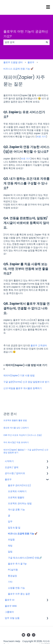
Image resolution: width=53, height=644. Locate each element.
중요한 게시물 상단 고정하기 (16, 428)
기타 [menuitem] (10, 582)
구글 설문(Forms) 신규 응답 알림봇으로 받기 (26, 382)
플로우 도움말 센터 (13, 62)
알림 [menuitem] (10, 552)
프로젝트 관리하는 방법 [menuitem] (20, 503)
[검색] (47, 42)
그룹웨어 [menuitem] (9, 612)
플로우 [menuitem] (8, 479)
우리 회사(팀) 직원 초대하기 (16, 442)
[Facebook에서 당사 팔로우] (29, 635)
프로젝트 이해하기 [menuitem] (17, 491)
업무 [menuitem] (10, 521)
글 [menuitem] (9, 516)
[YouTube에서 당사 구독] (23, 635)
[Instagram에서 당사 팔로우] (34, 635)
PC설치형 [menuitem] (13, 570)
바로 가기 (26, 159)
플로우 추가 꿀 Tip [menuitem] (17, 564)
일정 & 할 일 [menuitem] (14, 528)
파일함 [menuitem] (11, 540)
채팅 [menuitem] (10, 546)
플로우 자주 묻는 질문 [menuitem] (19, 594)
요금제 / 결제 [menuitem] (12, 467)
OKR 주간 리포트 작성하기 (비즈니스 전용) (23, 435)
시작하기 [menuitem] (9, 461)
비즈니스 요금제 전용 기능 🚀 (18, 69)
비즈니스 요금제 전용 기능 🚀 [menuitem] (23, 534)
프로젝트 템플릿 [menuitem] (16, 497)
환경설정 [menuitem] (12, 576)
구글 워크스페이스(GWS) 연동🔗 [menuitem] (25, 558)
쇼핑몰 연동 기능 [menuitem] (16, 588)
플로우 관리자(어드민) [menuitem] (19, 485)
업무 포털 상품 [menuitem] (12, 618)
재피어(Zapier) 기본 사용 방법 (19, 375)
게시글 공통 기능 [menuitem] (16, 510)
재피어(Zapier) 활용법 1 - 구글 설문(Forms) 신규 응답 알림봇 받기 (26, 451)
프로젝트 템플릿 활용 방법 (15, 420)
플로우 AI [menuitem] (10, 600)
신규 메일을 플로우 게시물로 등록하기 (23, 388)
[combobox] (24, 42)
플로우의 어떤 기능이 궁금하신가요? (26, 34)
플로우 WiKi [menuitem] (11, 606)
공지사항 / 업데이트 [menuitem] (15, 473)
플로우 (31, 62)
